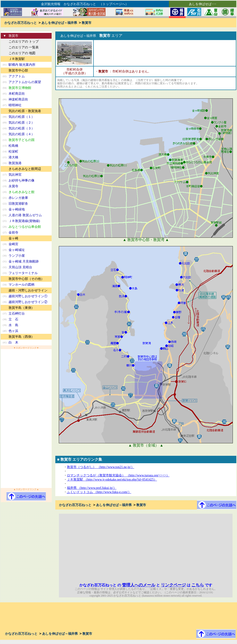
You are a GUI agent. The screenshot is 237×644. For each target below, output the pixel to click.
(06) (5, 99)
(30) (5, 256)
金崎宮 (13, 244)
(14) (5, 152)
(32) (5, 267)
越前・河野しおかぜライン (28, 290)
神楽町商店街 (18, 99)
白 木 (13, 342)
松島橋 (13, 146)
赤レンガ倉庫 (18, 198)
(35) (5, 296)
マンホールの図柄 (22, 285)
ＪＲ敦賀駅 (17, 59)
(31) (5, 261)
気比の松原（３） (22, 128)
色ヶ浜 (13, 331)
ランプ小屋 (17, 256)
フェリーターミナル (23, 273)
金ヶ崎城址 (17, 250)
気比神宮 (15, 175)
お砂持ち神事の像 (22, 180)
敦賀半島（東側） (22, 308)
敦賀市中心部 (18, 70)
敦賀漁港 (15, 163)
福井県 (92, 488)
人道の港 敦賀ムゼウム (25, 215)
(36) (5, 302)
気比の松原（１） (22, 117)
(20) (5, 192)
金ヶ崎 (13, 238)
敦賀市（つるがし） (101, 467)
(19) (5, 186)
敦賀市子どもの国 (22, 140)
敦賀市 (87, 23)
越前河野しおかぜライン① (28, 296)
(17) (5, 175)
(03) (5, 82)
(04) (5, 88)
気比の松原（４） (22, 134)
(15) (5, 157)
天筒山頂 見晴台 (20, 267)
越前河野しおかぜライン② (28, 302)
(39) (5, 325)
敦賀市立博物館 (20, 88)
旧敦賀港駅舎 (18, 204)
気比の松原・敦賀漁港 (25, 111)
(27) (5, 233)
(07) (5, 105)
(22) (5, 204)
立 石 (13, 319)
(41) (5, 342)
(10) (5, 128)
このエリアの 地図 (22, 53)
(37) (5, 314)
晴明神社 (15, 105)
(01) (5, 65)
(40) (5, 331)
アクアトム (17, 76)
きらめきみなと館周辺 (25, 169)
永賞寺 (13, 186)
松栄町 (13, 152)
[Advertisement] (26, 419)
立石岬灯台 (17, 314)
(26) (5, 227)
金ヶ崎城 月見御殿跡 (24, 261)
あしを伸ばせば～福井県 (59, 23)
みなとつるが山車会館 (25, 227)
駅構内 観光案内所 (22, 65)
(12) (5, 140)
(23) (5, 209)
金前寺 (13, 233)
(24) (5, 215)
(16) (5, 163)
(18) (5, 180)
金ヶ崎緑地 (17, 209)
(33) (5, 273)
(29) (5, 250)
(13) (5, 146)
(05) (5, 94)
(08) (5, 117)
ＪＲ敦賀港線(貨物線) (24, 221)
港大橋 (13, 157)
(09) (5, 123)
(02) (5, 76)
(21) (5, 198)
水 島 (13, 325)
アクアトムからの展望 (25, 82)
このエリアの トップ (24, 42)
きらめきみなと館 (22, 192)
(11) (5, 134)
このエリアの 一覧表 (24, 47)
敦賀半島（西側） (22, 337)
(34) (5, 285)
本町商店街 (17, 94)
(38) (5, 319)
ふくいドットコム (99, 492)
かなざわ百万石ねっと (21, 23)
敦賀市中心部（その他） (26, 279)
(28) (5, 244)
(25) (5, 221)
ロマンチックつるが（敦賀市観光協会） (118, 475)
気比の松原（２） (22, 123)
